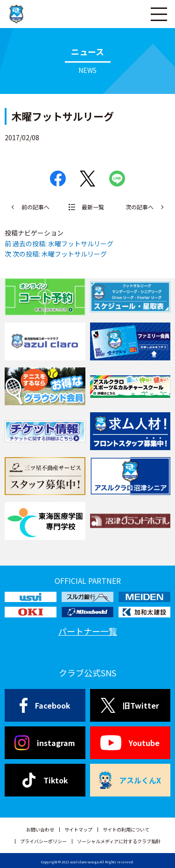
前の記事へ (35, 207)
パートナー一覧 (88, 631)
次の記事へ (140, 207)
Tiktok (45, 780)
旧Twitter (130, 705)
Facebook (45, 705)
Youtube (130, 743)
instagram (45, 743)
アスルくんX (130, 780)
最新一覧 (93, 207)
